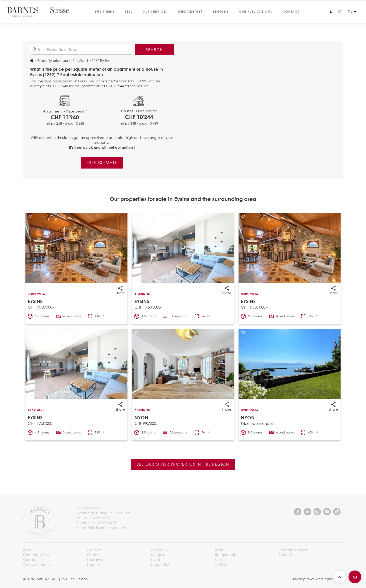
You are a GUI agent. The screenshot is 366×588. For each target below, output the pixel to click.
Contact (291, 11)
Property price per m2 (55, 60)
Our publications (256, 11)
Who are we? (190, 11)
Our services (155, 11)
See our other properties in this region (183, 464)
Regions (221, 11)
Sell (128, 11)
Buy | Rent (105, 11)
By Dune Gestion (75, 579)
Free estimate (102, 162)
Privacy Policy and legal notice (318, 579)
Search (154, 50)
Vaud (83, 60)
